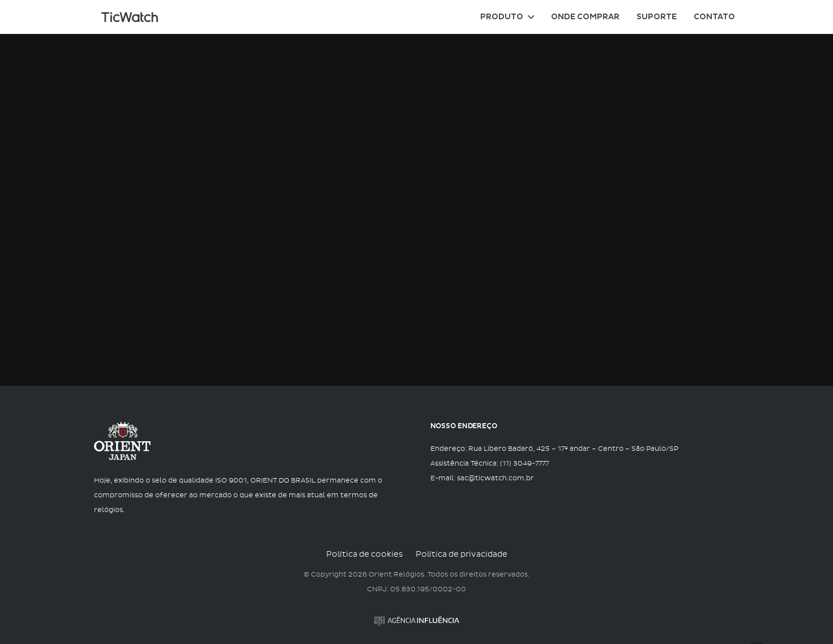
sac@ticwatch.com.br (495, 479)
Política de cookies (364, 555)
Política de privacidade (462, 555)
